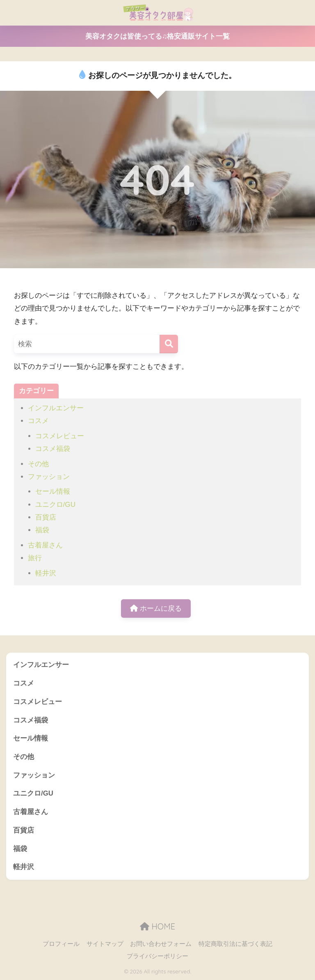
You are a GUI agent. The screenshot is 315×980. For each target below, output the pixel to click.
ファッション (49, 477)
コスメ (38, 421)
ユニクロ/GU (55, 505)
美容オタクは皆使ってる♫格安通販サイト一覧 (158, 36)
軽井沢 (46, 573)
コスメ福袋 (53, 449)
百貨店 (46, 517)
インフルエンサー (56, 408)
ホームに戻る (156, 608)
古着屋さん (45, 545)
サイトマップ (105, 944)
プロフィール (61, 944)
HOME (157, 926)
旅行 (35, 558)
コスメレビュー (60, 436)
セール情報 (53, 491)
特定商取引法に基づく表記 (235, 944)
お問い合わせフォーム (161, 944)
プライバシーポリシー (157, 956)
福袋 (42, 530)
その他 (38, 464)
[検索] (169, 344)
